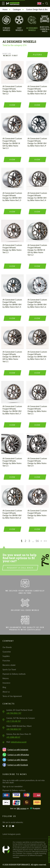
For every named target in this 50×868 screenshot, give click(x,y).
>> (45, 541)
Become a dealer (9, 665)
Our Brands (7, 647)
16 (37, 541)
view (12, 105)
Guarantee (7, 652)
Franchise (6, 661)
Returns (6, 678)
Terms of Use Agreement (12, 696)
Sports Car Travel (9, 669)
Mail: (16, 742)
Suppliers (6, 656)
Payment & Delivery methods (14, 674)
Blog (4, 687)
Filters (38, 55)
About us (6, 692)
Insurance (6, 683)
